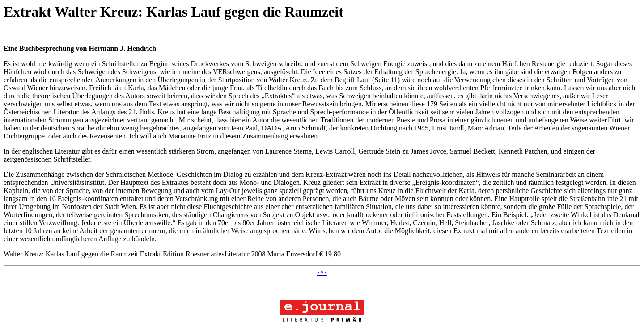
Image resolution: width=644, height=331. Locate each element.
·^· (322, 274)
